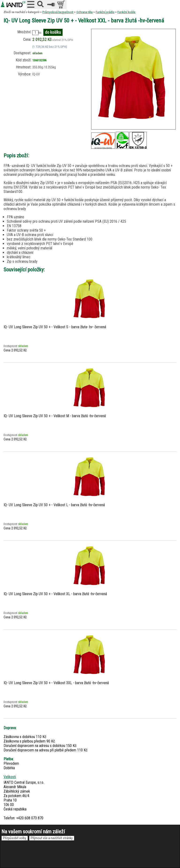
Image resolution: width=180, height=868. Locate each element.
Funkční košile (126, 12)
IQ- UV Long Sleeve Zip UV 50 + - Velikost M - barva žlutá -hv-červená (55, 416)
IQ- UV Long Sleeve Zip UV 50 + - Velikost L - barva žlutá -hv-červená (54, 505)
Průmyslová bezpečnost (58, 12)
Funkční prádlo (105, 12)
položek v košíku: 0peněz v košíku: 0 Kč (62, 4)
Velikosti (10, 777)
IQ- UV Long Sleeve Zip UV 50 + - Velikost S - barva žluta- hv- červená (55, 327)
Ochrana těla (84, 12)
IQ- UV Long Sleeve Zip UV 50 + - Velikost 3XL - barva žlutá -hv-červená (56, 683)
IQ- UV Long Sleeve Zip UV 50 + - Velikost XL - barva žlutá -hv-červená (55, 594)
